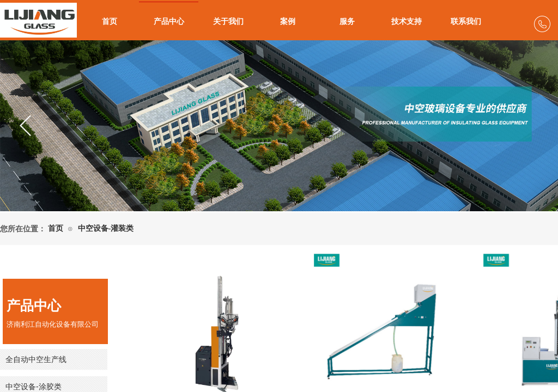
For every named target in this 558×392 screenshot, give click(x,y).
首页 (110, 22)
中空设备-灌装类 (106, 228)
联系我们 (466, 22)
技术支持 (407, 22)
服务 (347, 22)
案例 (288, 22)
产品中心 (169, 22)
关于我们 (228, 22)
